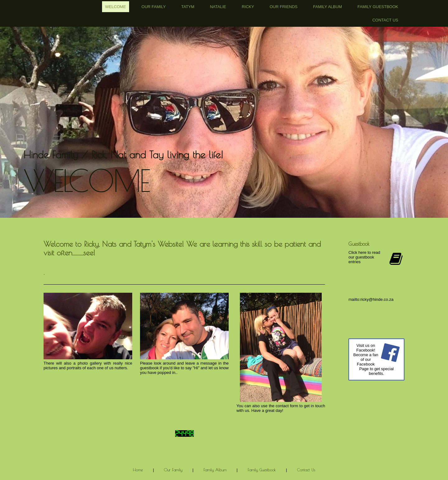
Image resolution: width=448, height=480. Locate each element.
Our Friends (284, 7)
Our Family (154, 7)
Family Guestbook (378, 7)
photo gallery (90, 363)
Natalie (218, 7)
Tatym (188, 7)
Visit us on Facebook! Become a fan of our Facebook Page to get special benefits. (373, 359)
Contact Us (385, 20)
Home (138, 470)
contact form (287, 406)
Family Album (327, 7)
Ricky (248, 7)
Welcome (116, 7)
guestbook (149, 368)
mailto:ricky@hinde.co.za (371, 299)
